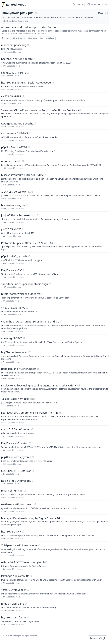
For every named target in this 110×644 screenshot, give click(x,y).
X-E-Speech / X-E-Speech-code (19, 545)
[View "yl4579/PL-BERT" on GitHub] (23, 96)
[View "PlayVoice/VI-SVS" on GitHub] (24, 270)
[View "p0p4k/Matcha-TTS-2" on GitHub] (29, 147)
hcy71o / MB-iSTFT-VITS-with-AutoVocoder (26, 83)
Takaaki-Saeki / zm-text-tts (17, 399)
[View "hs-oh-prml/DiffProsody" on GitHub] (33, 481)
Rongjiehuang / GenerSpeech (19, 369)
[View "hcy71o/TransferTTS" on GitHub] (28, 617)
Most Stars (33, 38)
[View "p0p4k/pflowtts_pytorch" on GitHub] (33, 457)
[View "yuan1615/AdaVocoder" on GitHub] (32, 429)
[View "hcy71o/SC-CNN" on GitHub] (23, 532)
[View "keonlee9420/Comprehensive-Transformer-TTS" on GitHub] (60, 413)
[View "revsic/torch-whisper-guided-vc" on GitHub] (42, 294)
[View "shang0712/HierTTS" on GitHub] (28, 73)
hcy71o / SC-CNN (11, 532)
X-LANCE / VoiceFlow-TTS (16, 192)
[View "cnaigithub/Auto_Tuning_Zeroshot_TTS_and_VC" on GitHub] (61, 322)
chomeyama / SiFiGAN (14, 133)
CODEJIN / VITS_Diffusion (16, 471)
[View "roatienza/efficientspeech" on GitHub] (35, 504)
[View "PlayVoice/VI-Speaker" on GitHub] (30, 443)
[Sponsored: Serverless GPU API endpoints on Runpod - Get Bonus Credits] (55, 113)
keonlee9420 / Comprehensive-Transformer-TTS (30, 413)
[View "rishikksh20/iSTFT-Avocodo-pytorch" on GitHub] (46, 562)
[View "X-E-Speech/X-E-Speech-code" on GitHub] (39, 545)
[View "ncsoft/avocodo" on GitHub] (23, 161)
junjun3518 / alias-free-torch (18, 215)
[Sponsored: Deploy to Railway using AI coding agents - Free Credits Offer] (55, 388)
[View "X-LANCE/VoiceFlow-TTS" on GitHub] (33, 192)
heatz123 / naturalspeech (16, 59)
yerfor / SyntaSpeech (14, 590)
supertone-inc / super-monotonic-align (24, 284)
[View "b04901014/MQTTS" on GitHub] (27, 205)
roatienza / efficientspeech (17, 504)
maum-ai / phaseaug (14, 45)
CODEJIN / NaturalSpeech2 (17, 123)
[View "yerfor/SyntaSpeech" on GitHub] (28, 590)
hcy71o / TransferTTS (14, 617)
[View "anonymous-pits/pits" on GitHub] (36, 13)
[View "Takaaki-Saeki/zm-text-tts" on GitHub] (34, 399)
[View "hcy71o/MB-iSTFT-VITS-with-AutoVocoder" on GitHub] (54, 83)
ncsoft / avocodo (11, 161)
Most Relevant (18, 38)
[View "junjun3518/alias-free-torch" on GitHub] (37, 215)
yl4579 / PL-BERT (11, 96)
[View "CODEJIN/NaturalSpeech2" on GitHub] (35, 123)
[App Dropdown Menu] (106, 5)
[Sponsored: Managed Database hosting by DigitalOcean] (55, 521)
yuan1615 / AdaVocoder (16, 429)
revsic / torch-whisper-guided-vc (20, 294)
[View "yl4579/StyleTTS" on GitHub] (23, 229)
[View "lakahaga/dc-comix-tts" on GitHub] (31, 576)
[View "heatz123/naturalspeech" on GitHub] (34, 59)
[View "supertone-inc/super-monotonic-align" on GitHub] (50, 284)
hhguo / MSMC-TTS (13, 604)
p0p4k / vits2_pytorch (14, 256)
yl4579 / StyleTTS (11, 229)
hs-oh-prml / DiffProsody (16, 481)
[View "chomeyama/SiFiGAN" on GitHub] (30, 133)
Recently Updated (47, 38)
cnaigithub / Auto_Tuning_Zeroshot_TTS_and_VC (30, 322)
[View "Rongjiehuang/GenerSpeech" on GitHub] (38, 369)
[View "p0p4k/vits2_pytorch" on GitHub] (29, 256)
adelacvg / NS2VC (12, 338)
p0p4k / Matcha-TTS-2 (14, 147)
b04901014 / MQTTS (13, 205)
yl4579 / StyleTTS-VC (13, 308)
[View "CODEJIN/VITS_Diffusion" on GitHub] (33, 471)
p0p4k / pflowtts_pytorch (16, 457)
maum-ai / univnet (12, 491)
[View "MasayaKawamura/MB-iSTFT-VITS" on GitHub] (45, 175)
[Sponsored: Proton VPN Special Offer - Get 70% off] (55, 246)
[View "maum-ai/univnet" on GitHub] (25, 491)
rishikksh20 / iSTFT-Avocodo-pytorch (23, 562)
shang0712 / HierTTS (14, 73)
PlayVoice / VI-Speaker (15, 443)
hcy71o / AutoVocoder (14, 352)
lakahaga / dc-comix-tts (15, 576)
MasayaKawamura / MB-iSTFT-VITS (22, 175)
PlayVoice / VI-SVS (12, 270)
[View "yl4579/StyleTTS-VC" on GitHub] (27, 308)
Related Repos (16, 4)
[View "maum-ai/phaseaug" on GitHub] (28, 45)
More (103, 13)
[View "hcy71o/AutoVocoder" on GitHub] (30, 352)
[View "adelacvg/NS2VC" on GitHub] (24, 338)
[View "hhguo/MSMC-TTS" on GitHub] (26, 604)
